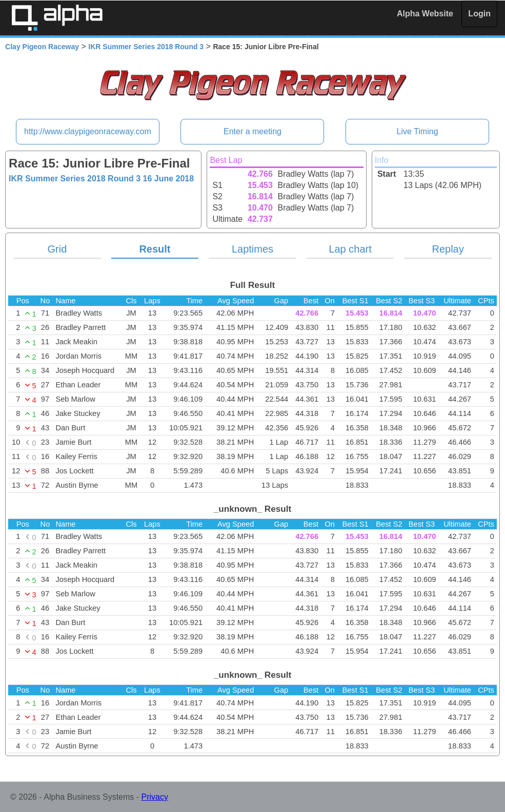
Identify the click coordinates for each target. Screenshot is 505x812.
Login (479, 14)
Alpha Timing (57, 18)
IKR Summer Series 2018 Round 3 (146, 47)
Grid (57, 249)
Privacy (155, 797)
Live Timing (418, 131)
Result (155, 249)
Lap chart (350, 249)
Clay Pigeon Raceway (42, 47)
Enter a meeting (252, 131)
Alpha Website (425, 14)
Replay (448, 249)
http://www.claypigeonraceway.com (88, 131)
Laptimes (252, 249)
